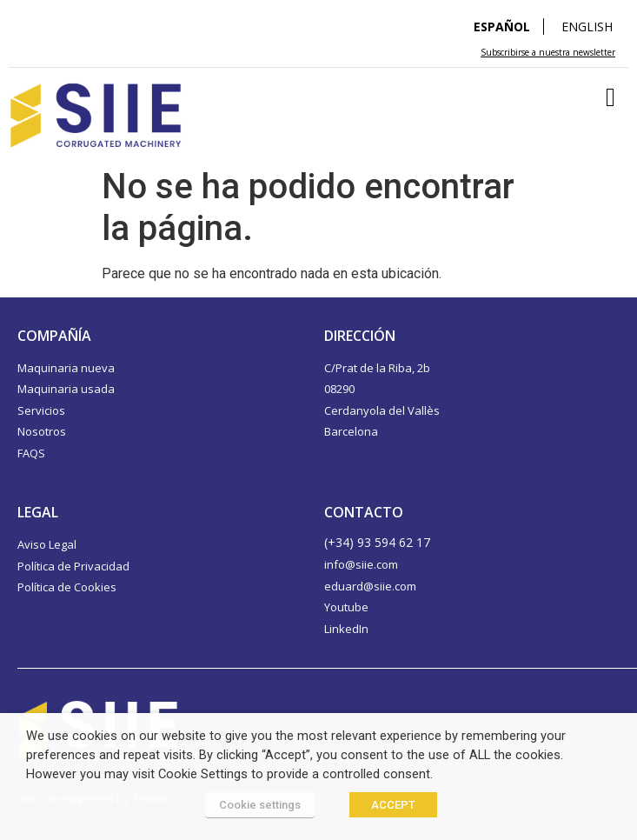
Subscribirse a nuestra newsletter (548, 52)
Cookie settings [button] (260, 805)
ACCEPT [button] (393, 805)
